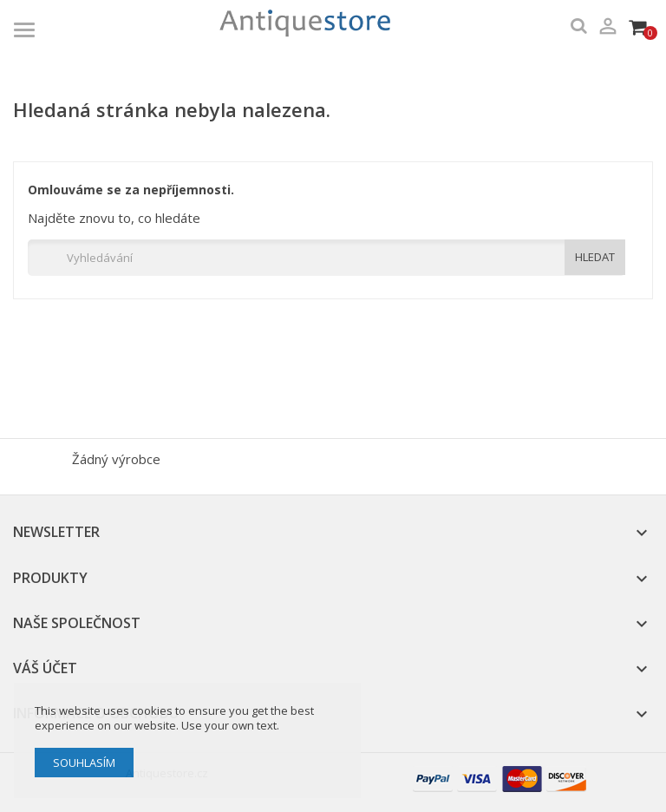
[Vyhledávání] (326, 258)
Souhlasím (84, 763)
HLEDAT (595, 257)
